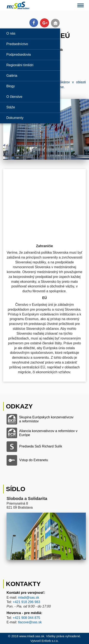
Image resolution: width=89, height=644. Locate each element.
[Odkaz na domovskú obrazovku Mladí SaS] (15, 5)
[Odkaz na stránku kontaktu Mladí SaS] (44, 482)
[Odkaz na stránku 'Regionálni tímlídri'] (30, 65)
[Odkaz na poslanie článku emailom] (55, 23)
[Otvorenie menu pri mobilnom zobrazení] (81, 5)
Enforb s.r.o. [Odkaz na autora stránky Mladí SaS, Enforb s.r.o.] (50, 641)
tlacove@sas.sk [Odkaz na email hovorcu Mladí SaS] (30, 622)
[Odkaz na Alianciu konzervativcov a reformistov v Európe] (44, 433)
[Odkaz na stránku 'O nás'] (30, 33)
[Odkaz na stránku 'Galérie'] (30, 76)
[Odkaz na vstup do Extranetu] (44, 460)
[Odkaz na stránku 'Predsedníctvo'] (30, 44)
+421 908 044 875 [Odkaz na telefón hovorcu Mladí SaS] (26, 618)
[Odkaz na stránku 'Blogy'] (30, 86)
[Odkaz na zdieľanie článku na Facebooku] (34, 23)
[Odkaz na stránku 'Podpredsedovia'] (30, 55)
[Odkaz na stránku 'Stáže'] (30, 107)
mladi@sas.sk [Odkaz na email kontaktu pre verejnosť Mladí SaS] (29, 598)
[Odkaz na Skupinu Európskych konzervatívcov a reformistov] (44, 419)
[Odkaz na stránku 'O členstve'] (30, 97)
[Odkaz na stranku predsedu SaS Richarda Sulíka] (44, 447)
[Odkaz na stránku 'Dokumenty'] (30, 118)
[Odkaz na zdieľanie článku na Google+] (44, 23)
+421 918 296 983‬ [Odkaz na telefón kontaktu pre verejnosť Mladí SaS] (26, 602)
